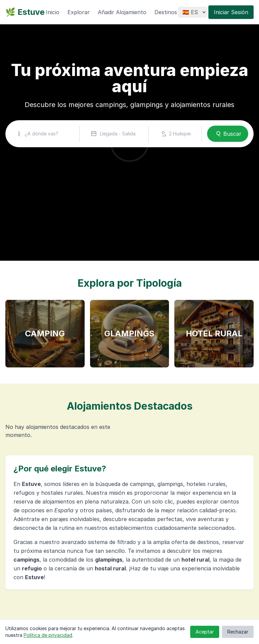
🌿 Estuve (25, 12)
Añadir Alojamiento (122, 12)
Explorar (79, 12)
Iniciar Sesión (231, 12)
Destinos (166, 12)
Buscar (228, 134)
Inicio (53, 12)
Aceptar (205, 632)
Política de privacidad (48, 635)
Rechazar (238, 632)
